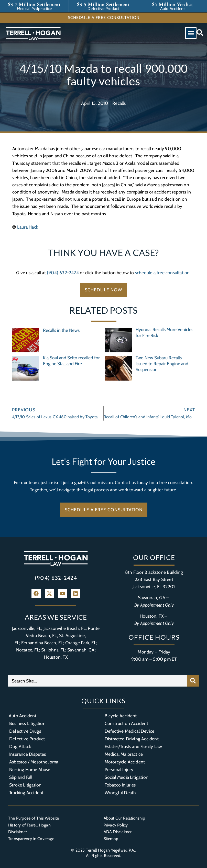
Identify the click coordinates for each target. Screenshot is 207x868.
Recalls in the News (61, 330)
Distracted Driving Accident (132, 739)
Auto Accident (23, 716)
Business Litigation (27, 723)
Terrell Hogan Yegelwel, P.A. (111, 850)
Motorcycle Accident (125, 762)
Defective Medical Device (130, 731)
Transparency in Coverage (31, 839)
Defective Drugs (25, 731)
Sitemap (111, 839)
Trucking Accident (26, 793)
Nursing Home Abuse (30, 769)
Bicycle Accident (121, 716)
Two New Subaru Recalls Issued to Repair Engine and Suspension (162, 364)
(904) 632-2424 (63, 273)
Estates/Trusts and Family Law (133, 746)
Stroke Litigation (25, 785)
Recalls (119, 103)
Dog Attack (20, 746)
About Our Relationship (124, 818)
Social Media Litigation (127, 777)
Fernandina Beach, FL (42, 643)
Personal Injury (119, 769)
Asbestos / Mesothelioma (34, 762)
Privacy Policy (116, 825)
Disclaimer (18, 832)
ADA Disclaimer (118, 832)
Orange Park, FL (81, 643)
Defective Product (27, 739)
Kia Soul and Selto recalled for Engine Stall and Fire (71, 361)
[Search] (193, 681)
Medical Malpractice (124, 754)
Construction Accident (127, 723)
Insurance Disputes (28, 754)
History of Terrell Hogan (29, 825)
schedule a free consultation (162, 273)
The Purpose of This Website (34, 818)
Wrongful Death (120, 793)
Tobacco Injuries (120, 785)
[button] (191, 33)
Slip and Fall (21, 777)
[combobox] (98, 681)
